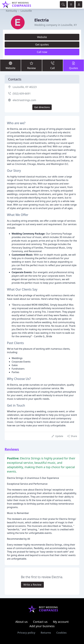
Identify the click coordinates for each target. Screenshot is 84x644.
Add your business (42, 626)
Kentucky (11, 11)
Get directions (42, 107)
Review (31, 65)
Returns (46, 633)
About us (22, 622)
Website (42, 37)
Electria (42, 20)
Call (53, 65)
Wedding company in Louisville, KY (56, 25)
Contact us (40, 622)
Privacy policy (26, 633)
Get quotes (42, 44)
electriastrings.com (24, 100)
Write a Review (32, 585)
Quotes (74, 65)
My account (61, 622)
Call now (42, 52)
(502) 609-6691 (22, 93)
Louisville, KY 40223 (25, 87)
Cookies (61, 633)
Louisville (26, 11)
